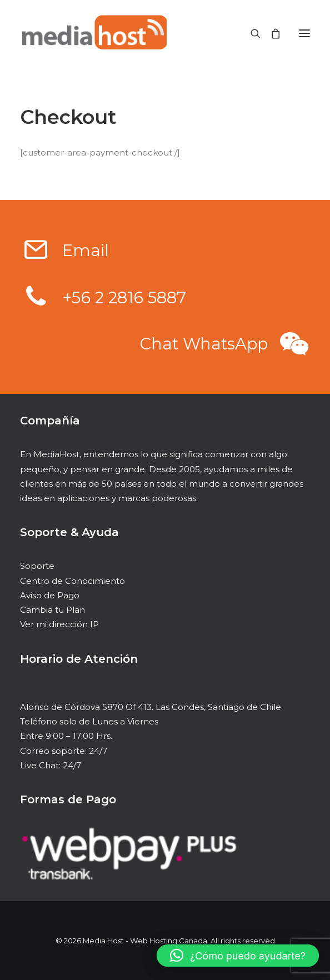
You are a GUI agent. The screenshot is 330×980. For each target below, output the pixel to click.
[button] (36, 257)
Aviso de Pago (50, 595)
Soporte (37, 566)
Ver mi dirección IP (59, 624)
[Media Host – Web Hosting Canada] (93, 33)
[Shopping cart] (271, 33)
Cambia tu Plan (52, 610)
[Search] (251, 33)
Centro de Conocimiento (72, 581)
